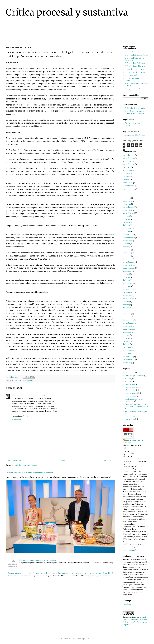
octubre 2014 (127, 326)
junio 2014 (126, 338)
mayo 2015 (126, 305)
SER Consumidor (132, 76)
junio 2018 (126, 219)
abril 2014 (126, 344)
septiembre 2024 (129, 158)
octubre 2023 (127, 162)
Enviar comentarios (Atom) (27, 465)
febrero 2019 (127, 201)
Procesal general (28, 381)
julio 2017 (126, 244)
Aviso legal (127, 604)
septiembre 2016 (129, 268)
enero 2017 (127, 256)
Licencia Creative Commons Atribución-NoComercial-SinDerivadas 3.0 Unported (135, 621)
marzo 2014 (127, 348)
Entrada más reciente (14, 461)
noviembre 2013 (129, 360)
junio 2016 (126, 277)
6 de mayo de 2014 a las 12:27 (34, 395)
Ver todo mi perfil (129, 550)
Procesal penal (130, 396)
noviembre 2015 (128, 293)
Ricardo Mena (18, 395)
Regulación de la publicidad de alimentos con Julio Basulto (136, 406)
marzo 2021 (127, 168)
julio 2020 (126, 174)
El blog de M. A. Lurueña (135, 69)
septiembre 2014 (129, 329)
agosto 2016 (127, 271)
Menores (128, 382)
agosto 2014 (127, 332)
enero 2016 (127, 286)
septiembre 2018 (129, 213)
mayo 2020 (126, 180)
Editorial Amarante (132, 52)
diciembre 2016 (128, 259)
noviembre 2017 (129, 238)
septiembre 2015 (128, 299)
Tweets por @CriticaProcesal (134, 135)
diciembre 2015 (128, 290)
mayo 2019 (126, 195)
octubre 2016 (127, 265)
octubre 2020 (127, 171)
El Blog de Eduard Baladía (135, 66)
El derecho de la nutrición (135, 108)
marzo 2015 (127, 311)
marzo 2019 (127, 198)
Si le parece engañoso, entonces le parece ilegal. (37, 560)
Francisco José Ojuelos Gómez (134, 442)
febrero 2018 (127, 229)
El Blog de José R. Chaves (135, 63)
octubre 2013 (127, 363)
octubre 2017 (127, 241)
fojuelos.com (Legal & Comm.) (134, 125)
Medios (128, 379)
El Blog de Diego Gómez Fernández (134, 59)
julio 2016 (126, 274)
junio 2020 (126, 177)
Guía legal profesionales (134, 376)
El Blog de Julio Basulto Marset (137, 55)
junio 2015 (126, 302)
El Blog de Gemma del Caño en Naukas (136, 85)
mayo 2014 (126, 341)
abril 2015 (126, 308)
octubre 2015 (127, 296)
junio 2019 (126, 192)
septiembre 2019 (129, 189)
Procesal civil (18, 381)
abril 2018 (126, 225)
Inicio (62, 461)
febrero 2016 (127, 283)
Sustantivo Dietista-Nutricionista (132, 418)
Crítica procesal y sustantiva (67, 12)
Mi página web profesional (135, 89)
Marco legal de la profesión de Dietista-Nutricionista (135, 112)
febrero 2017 (127, 253)
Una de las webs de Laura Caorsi (134, 80)
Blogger (91, 639)
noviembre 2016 (129, 262)
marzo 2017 (127, 250)
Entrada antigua (108, 461)
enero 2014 (127, 354)
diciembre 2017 (128, 235)
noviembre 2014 (129, 323)
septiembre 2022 (129, 164)
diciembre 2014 (128, 320)
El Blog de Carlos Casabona (136, 73)
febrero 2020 (127, 183)
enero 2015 (127, 317)
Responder (16, 420)
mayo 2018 (126, 223)
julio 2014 (126, 335)
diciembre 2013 (128, 357)
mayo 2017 (126, 247)
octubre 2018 (127, 210)
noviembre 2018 (129, 207)
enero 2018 (127, 232)
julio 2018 (126, 216)
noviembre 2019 (129, 186)
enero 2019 (127, 204)
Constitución (130, 373)
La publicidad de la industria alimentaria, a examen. (30, 473)
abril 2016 (126, 280)
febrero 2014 (127, 351)
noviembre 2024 (129, 155)
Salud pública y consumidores (136, 412)
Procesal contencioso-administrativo (133, 389)
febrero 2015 (127, 314)
